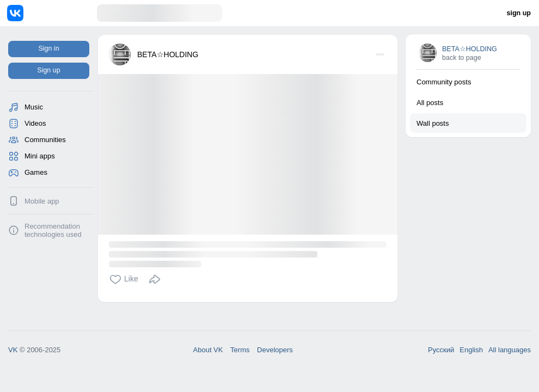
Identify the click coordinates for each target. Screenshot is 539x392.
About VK (208, 350)
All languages (510, 350)
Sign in (48, 48)
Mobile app (42, 201)
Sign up (48, 70)
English (471, 350)
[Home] (52, 13)
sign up (519, 13)
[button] (126, 279)
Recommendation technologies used (53, 230)
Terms (240, 350)
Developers (275, 350)
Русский (441, 350)
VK (13, 350)
